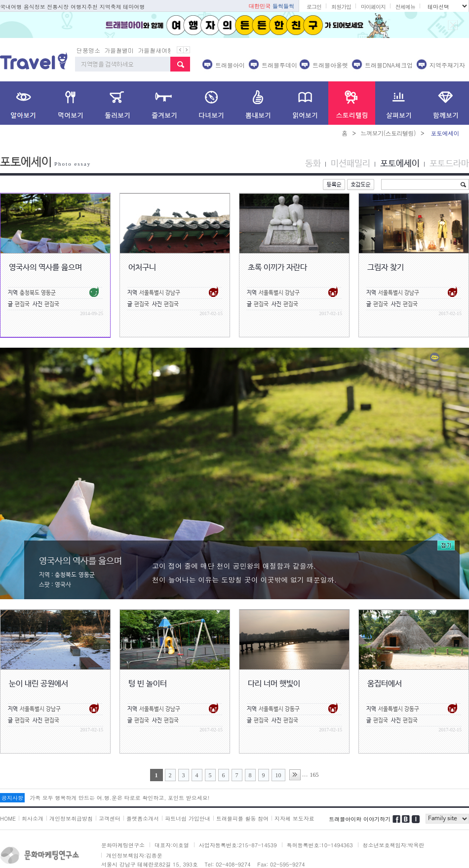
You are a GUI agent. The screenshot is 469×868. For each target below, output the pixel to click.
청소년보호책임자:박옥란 (394, 845)
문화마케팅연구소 (123, 845)
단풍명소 (88, 50)
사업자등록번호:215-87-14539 (238, 845)
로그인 (314, 7)
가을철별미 (119, 50)
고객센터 (110, 818)
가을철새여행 (156, 50)
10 (278, 775)
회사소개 (33, 818)
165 (314, 775)
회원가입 (341, 7)
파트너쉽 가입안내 (188, 818)
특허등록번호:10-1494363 (320, 845)
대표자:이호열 (172, 845)
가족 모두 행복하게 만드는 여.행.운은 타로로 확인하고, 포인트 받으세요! (119, 798)
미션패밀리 (351, 164)
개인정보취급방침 (71, 818)
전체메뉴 (405, 7)
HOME (8, 818)
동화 (313, 164)
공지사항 (12, 798)
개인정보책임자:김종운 (134, 855)
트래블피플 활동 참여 (242, 818)
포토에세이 (400, 164)
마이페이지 (373, 7)
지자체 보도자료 (294, 818)
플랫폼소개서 (143, 818)
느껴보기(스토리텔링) (388, 133)
